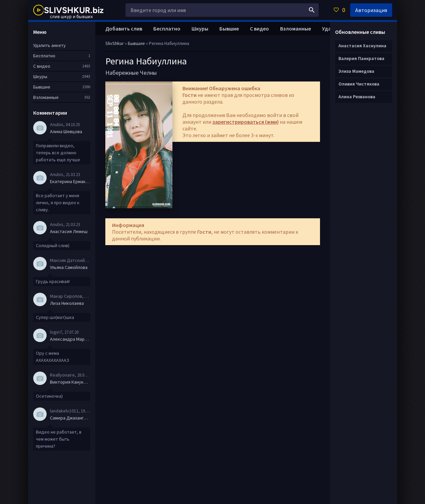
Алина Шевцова (66, 131)
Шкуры (200, 29)
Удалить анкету (49, 45)
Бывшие (229, 29)
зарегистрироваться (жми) (246, 122)
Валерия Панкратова (361, 58)
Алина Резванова (357, 97)
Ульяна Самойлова (69, 267)
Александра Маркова (70, 339)
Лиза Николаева (67, 303)
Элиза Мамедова (356, 71)
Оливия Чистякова (359, 84)
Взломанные (296, 29)
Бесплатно (167, 29)
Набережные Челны (131, 73)
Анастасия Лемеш (69, 231)
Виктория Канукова (70, 382)
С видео (259, 29)
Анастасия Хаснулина (362, 46)
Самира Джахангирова (70, 418)
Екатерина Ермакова (70, 181)
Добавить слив (124, 29)
